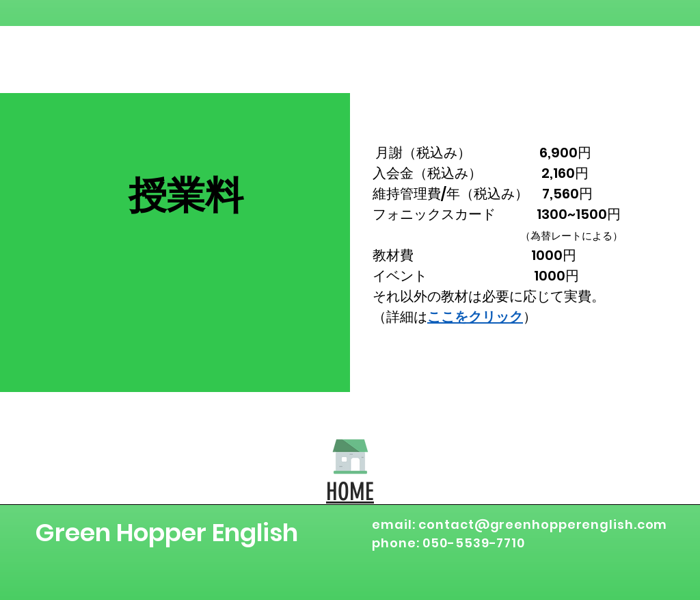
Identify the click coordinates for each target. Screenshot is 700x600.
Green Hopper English (166, 533)
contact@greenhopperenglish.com (543, 524)
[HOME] (350, 456)
